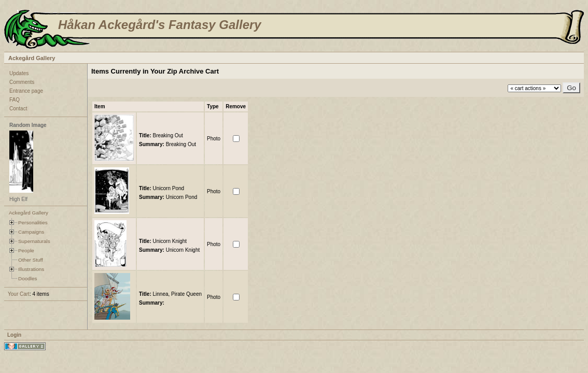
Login (14, 335)
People (26, 250)
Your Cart (19, 294)
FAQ (15, 100)
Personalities (33, 223)
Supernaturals (34, 241)
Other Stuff (31, 260)
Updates (19, 73)
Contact (18, 109)
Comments (22, 82)
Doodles (27, 278)
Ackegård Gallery (32, 58)
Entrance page (26, 91)
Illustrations (31, 269)
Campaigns (31, 232)
